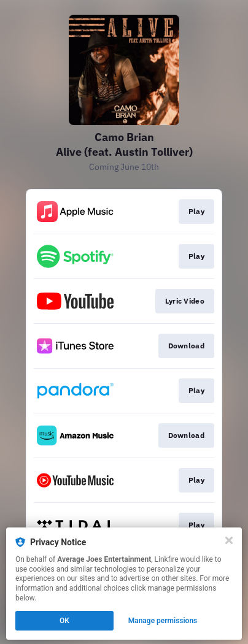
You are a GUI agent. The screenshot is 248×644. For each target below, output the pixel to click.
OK (64, 621)
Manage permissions (163, 621)
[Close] (229, 540)
